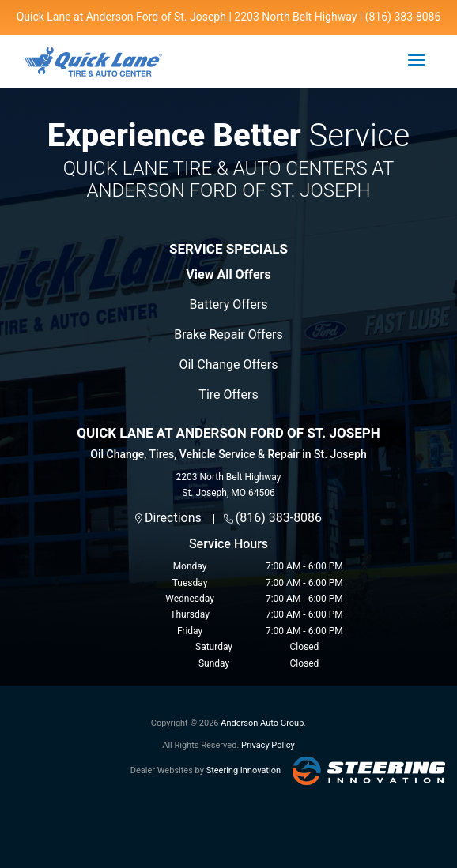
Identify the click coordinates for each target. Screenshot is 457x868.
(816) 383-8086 (279, 518)
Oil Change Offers (228, 364)
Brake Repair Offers (228, 334)
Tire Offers (228, 395)
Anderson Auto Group (262, 723)
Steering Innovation (244, 770)
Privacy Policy (268, 745)
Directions (173, 518)
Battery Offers (229, 304)
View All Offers (228, 274)
